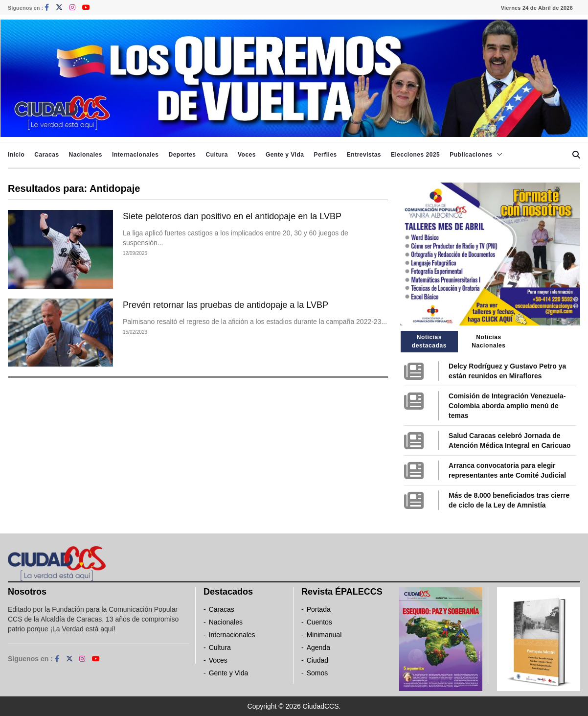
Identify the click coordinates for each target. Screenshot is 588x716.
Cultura (217, 155)
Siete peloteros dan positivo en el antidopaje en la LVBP (232, 216)
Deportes (182, 155)
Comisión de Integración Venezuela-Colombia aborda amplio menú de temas (507, 406)
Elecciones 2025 (415, 155)
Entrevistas (364, 155)
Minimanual (324, 635)
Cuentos (319, 622)
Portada (319, 609)
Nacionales (86, 155)
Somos (317, 673)
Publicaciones (471, 155)
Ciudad (317, 660)
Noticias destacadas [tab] (429, 341)
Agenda (318, 647)
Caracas (46, 155)
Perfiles (325, 155)
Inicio (16, 155)
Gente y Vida (285, 155)
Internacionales (136, 155)
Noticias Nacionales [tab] (488, 341)
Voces (247, 155)
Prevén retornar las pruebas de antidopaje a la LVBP (226, 305)
